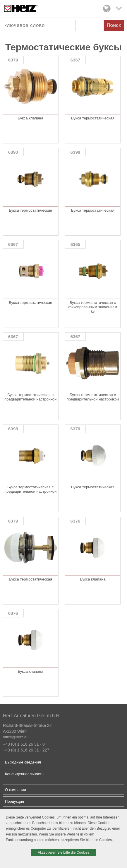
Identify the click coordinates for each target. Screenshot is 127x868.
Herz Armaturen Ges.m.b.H (31, 716)
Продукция (14, 801)
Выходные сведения (23, 762)
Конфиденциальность (24, 774)
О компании (16, 790)
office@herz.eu (16, 737)
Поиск (114, 25)
